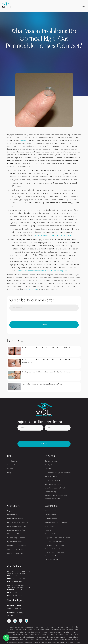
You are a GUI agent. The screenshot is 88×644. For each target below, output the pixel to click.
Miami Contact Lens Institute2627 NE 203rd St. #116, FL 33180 (18, 573)
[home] (6, 6)
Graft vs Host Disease (16, 549)
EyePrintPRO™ (50, 515)
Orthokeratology (51, 492)
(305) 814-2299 (19, 578)
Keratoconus (12, 515)
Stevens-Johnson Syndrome (18, 545)
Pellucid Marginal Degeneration (19, 522)
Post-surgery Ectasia (15, 519)
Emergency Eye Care (53, 480)
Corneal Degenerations (16, 538)
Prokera (48, 469)
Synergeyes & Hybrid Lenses (56, 522)
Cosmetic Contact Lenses (54, 552)
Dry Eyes (11, 511)
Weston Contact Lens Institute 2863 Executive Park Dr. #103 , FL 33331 (19, 588)
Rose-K (48, 530)
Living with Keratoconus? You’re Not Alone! (53, 235)
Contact (10, 469)
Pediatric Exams (51, 476)
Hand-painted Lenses (53, 559)
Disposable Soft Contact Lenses (57, 538)
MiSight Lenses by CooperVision (56, 495)
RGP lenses (24, 140)
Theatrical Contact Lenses (54, 556)
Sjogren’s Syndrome (15, 553)
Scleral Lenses (50, 511)
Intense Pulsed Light (53, 484)
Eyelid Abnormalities (15, 542)
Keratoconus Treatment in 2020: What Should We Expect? (41, 271)
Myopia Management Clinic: (55, 488)
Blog (9, 473)
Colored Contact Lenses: (55, 542)
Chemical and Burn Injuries (18, 534)
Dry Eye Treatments (53, 465)
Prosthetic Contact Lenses (54, 545)
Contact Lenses (51, 461)
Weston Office (13, 465)
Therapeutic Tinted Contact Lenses (58, 549)
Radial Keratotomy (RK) (16, 530)
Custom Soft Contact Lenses (56, 534)
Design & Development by (41, 627)
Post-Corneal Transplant (17, 526)
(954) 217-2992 (19, 593)
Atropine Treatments (52, 499)
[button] (83, 6)
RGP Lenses (50, 526)
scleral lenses (31, 289)
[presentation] (25, 316)
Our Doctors (12, 461)
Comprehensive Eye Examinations (58, 473)
